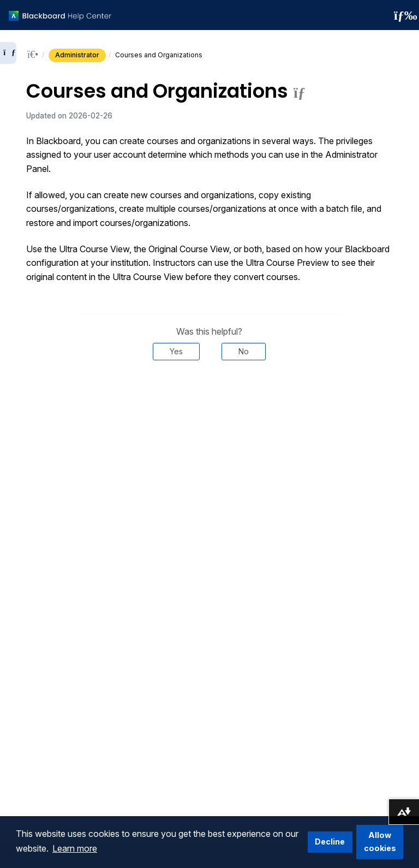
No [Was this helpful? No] (244, 351)
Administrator (77, 55)
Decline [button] (330, 842)
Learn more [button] (75, 848)
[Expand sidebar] (8, 53)
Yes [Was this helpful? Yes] (176, 351)
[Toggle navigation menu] (402, 15)
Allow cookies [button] (380, 842)
